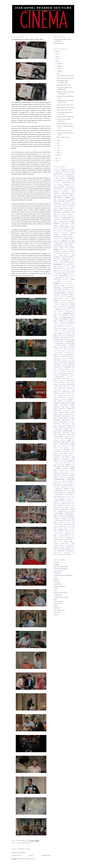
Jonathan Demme (59, 368)
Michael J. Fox (69, 429)
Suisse (61, 515)
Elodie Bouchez (70, 268)
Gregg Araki (64, 304)
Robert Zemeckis (68, 485)
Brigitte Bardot (69, 210)
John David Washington (68, 358)
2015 (57, 161)
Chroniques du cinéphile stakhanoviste (63, 575)
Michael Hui (59, 429)
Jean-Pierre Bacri (59, 343)
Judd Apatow (70, 373)
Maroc (61, 414)
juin (58, 143)
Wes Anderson (62, 545)
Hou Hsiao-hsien (64, 315)
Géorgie (67, 299)
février (59, 153)
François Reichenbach (68, 287)
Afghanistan (58, 171)
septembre (60, 71)
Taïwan (55, 517)
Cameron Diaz (70, 214)
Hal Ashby (64, 308)
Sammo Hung (69, 494)
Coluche (61, 248)
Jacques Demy (69, 325)
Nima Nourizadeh (64, 448)
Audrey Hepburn (57, 195)
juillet (59, 140)
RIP (27, 843)
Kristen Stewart (71, 384)
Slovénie (66, 507)
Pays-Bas (65, 459)
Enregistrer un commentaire (18, 852)
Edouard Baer (62, 268)
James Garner (65, 330)
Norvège (60, 450)
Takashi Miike (63, 517)
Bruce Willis (57, 212)
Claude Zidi (58, 244)
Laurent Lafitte (62, 388)
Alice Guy (63, 179)
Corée (67, 248)
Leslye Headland (63, 394)
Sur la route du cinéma (59, 610)
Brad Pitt (56, 208)
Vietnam (61, 534)
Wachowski (56, 543)
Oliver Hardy (67, 450)
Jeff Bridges (72, 347)
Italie (61, 321)
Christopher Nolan (57, 238)
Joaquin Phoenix (69, 355)
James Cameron (63, 328)
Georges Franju (70, 297)
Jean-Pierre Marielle (61, 345)
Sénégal (69, 498)
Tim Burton (72, 519)
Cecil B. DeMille (66, 220)
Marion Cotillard (67, 410)
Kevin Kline (56, 382)
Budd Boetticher (66, 212)
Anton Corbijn (57, 190)
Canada (55, 216)
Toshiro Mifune (63, 526)
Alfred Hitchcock (71, 177)
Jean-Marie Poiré (60, 341)
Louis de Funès (62, 397)
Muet (69, 440)
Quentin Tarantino (64, 472)
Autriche (71, 195)
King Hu (63, 382)
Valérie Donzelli (71, 530)
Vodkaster (56, 614)
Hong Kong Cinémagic (59, 586)
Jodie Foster (56, 356)
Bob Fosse (58, 207)
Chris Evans (60, 231)
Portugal (66, 468)
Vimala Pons (68, 534)
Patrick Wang (64, 455)
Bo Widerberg (71, 205)
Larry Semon (67, 386)
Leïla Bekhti (67, 390)
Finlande (59, 281)
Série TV (56, 502)
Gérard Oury (63, 300)
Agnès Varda (65, 171)
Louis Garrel (70, 397)
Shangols (56, 606)
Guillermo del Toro (62, 306)
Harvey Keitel (67, 310)
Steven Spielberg (59, 513)
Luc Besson (63, 399)
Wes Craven (68, 545)
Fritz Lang (70, 293)
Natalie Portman (64, 444)
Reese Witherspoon (63, 476)
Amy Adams (59, 181)
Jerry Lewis (22, 843)
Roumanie (66, 489)
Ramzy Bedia (57, 474)
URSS (55, 530)
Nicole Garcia (66, 446)
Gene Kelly (56, 297)
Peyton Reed (61, 465)
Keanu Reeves (62, 381)
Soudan (72, 507)
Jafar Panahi (67, 326)
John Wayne (58, 364)
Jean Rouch (64, 338)
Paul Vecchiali (66, 457)
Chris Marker (68, 231)
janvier (59, 155)
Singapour (68, 506)
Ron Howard (72, 487)
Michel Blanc (66, 433)
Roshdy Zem (58, 489)
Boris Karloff (65, 207)
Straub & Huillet (69, 513)
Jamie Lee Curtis (59, 332)
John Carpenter (57, 358)
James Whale (72, 330)
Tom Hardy (61, 522)
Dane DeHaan (65, 251)
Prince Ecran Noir (58, 601)
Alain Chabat (67, 173)
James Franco (58, 330)
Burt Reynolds (62, 214)
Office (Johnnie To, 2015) (63, 137)
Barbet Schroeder (58, 197)
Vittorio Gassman (68, 542)
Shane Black (70, 502)
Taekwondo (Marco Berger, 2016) (65, 78)
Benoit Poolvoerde (63, 199)
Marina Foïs (70, 409)
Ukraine (71, 528)
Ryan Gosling (59, 491)
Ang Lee (59, 184)
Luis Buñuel (68, 401)
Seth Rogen (64, 502)
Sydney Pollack (69, 515)
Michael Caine (62, 427)
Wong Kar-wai (70, 547)
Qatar (67, 470)
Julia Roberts (56, 375)
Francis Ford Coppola (59, 285)
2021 (57, 51)
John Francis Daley (66, 360)
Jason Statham (68, 334)
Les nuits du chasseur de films (61, 597)
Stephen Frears (62, 511)
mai (58, 145)
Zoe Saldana (68, 555)
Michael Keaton (57, 431)
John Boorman (70, 356)
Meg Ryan (71, 422)
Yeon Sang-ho (70, 551)
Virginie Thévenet (58, 540)
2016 (57, 158)
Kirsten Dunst (62, 384)
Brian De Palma (58, 210)
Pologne (73, 466)
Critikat (55, 577)
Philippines (68, 465)
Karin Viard (66, 379)
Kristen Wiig (58, 386)
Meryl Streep (62, 425)
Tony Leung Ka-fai (68, 524)
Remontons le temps (59, 43)
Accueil (31, 855)
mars (58, 150)
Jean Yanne (71, 338)
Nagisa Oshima (65, 442)
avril (58, 148)
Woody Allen (57, 549)
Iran (74, 317)
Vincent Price (62, 538)
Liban (69, 394)
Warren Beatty (65, 543)
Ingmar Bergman (67, 317)
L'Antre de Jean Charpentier (61, 569)
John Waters (72, 362)
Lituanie (60, 396)
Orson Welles (66, 452)
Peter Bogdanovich (70, 461)
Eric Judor (67, 270)
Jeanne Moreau (64, 347)
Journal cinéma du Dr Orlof (60, 593)
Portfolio (58, 468)
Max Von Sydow (63, 422)
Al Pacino (72, 171)
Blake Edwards (62, 205)
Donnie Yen (70, 264)
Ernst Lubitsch (71, 272)
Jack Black (56, 323)
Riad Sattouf (62, 478)
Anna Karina (61, 186)
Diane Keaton (63, 263)
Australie (65, 195)
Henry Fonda (70, 312)
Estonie (72, 274)
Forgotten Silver (58, 584)
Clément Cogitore (58, 246)
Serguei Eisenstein (69, 500)
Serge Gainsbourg (59, 500)
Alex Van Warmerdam (60, 177)
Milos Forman (69, 438)
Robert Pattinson (57, 485)
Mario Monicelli (57, 410)
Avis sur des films (58, 571)
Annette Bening (69, 188)
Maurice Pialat (66, 420)
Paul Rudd (56, 457)
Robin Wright (56, 487)
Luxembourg (56, 403)
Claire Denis (56, 240)
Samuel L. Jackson (66, 496)
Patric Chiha (56, 455)
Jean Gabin (70, 336)
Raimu (72, 472)
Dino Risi (71, 263)
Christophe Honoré (67, 235)
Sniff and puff (57, 608)
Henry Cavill (61, 312)
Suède (55, 515)
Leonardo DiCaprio (65, 392)
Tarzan (57, 519)
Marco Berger (65, 407)
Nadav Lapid (56, 442)
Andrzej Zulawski (66, 182)
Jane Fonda (67, 332)
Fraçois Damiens (68, 281)
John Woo (64, 364)
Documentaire (58, 264)
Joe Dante (63, 356)
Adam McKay (64, 169)
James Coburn (72, 328)
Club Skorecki (57, 573)
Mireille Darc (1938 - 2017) (64, 85)
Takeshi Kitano (71, 517)
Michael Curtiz (71, 427)
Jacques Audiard (60, 325)
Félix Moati (66, 279)
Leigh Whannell (57, 390)
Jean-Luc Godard (70, 340)
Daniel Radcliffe (67, 253)
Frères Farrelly (61, 291)
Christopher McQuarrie (68, 236)
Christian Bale (65, 233)
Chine (65, 229)
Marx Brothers (57, 416)
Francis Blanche (69, 284)
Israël (55, 321)
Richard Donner (71, 478)
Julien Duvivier (60, 377)
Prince (62, 470)
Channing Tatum (63, 222)
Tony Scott (56, 526)
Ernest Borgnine (62, 272)
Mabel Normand (65, 403)
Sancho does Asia (58, 604)
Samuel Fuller (57, 496)
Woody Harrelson (66, 549)
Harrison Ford (59, 310)
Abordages (56, 564)
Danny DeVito (63, 255)
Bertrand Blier (57, 203)
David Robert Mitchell (68, 257)
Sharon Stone (56, 504)
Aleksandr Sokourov (70, 175)
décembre (60, 64)
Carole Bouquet (71, 216)
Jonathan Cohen (71, 366)
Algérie (57, 179)
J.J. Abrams (70, 321)
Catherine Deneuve (67, 218)
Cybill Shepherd (70, 249)
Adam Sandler (72, 169)
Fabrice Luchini (59, 278)
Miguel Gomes (68, 437)
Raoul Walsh (65, 474)
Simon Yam (61, 506)
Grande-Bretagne (71, 302)
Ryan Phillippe (67, 491)
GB (71, 295)
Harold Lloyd (71, 308)
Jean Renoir (56, 338)
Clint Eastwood (68, 246)
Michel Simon (71, 435)
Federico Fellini (57, 279)
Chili (60, 229)
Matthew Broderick (64, 418)
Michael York (57, 433)
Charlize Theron (64, 225)
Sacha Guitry (63, 493)
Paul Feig (71, 455)
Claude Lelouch (63, 242)
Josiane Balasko (62, 373)
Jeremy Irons (67, 349)
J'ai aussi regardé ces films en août (65, 76)
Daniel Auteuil (58, 253)
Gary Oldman (65, 295)
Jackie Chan (72, 323)
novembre (60, 66)
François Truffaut (57, 289)
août (58, 74)
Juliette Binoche (57, 379)
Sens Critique (57, 612)
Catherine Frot (57, 220)
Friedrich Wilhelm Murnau (60, 293)
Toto (69, 526)
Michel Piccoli (62, 435)
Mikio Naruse (61, 438)
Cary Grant (58, 218)
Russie (73, 489)
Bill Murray (66, 203)
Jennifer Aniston (59, 349)
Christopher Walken (68, 238)
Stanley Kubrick (65, 509)
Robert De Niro (58, 483)
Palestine (71, 453)
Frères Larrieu (70, 291)
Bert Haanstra (70, 201)
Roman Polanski (64, 487)
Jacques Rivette (57, 326)
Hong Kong (67, 313)
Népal (60, 446)
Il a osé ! (56, 588)
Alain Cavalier (59, 173)
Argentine (66, 190)
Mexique (69, 425)
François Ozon (57, 287)
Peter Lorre (58, 463)
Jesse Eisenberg (58, 353)
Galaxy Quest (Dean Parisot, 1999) (65, 107)
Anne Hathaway (70, 186)
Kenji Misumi (70, 381)
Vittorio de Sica (57, 542)
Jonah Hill (63, 366)
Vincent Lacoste (64, 536)
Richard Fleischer (60, 479)
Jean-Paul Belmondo (70, 341)
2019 (57, 56)
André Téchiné (67, 181)
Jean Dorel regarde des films (43, 8)
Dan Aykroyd (57, 251)
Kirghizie (69, 382)
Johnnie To (71, 364)
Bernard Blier (62, 201)
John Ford (56, 360)
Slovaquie (61, 507)
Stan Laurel (56, 509)
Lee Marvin (70, 388)
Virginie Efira (70, 538)
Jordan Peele (67, 368)
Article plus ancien (46, 855)
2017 (57, 61)
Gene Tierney (63, 297)
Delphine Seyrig (66, 259)
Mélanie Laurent (66, 423)
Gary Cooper (56, 295)
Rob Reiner (70, 481)
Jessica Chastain (67, 353)
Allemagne (71, 178)
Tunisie (61, 528)
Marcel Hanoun (64, 405)
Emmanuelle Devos (58, 270)
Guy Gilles (57, 308)
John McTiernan (63, 362)
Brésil (71, 208)
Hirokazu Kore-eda (57, 313)
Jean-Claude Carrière (58, 340)
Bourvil (71, 207)
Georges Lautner (58, 299)
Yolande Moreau (57, 553)
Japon (60, 334)
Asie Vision (56, 562)
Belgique (68, 197)
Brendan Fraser (63, 208)
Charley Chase (65, 223)
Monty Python (63, 440)
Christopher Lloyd (58, 236)
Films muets (57, 582)
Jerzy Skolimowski (71, 351)
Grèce (57, 304)
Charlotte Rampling (64, 227)
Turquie (66, 528)
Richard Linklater (71, 479)
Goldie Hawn (63, 302)
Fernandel (72, 279)
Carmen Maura (63, 216)
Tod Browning (59, 520)
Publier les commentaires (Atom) (27, 859)
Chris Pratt (56, 233)
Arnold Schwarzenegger (67, 194)
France (56, 283)
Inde (60, 317)
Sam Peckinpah (71, 493)
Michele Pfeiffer (59, 437)
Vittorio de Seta (68, 540)
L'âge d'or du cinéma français (61, 567)
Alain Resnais (61, 175)
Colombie (56, 248)
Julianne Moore (64, 375)
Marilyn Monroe (62, 409)
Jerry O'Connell (62, 351)
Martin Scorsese (69, 414)
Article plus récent (16, 855)
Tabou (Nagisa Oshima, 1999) (64, 110)
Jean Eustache (63, 336)
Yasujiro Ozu (61, 551)
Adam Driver (56, 169)
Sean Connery (62, 498)
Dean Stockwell (57, 259)
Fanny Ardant (70, 278)
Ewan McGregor (63, 276)
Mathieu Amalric (66, 416)
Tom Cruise (68, 520)
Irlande (57, 319)
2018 (57, 59)
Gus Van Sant (71, 306)
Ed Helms (67, 266)
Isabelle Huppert (64, 319)
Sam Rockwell (59, 494)
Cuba (64, 249)
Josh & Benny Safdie (66, 371)
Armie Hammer (65, 192)
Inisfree (55, 590)
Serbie (73, 498)
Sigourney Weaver (65, 504)
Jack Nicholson (63, 323)
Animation (66, 184)
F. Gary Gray (72, 276)
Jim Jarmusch (61, 355)
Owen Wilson (63, 453)
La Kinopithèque (58, 595)
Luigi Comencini (58, 401)
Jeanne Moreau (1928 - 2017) (64, 130)
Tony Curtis (68, 522)
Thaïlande (64, 519)
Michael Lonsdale (67, 431)
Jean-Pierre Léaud (70, 343)
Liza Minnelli (67, 396)
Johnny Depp (57, 366)
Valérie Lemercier (59, 532)
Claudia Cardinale (68, 244)
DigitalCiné (56, 580)
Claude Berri (65, 240)
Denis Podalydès (65, 261)
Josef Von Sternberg (64, 369)
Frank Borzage (67, 289)
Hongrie (55, 315)
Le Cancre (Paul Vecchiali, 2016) (65, 105)
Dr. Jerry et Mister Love (44, 154)
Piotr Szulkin (66, 466)
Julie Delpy (72, 375)
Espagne (65, 274)
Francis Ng (70, 285)
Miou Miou (56, 440)
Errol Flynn (59, 274)
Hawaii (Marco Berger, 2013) (64, 124)
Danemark (72, 251)
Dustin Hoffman (58, 266)
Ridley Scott (58, 481)
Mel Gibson (56, 423)
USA (30, 843)
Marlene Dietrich (64, 412)
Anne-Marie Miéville (58, 188)
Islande (71, 319)
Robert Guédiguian (69, 483)
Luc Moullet (70, 399)
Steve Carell (72, 511)
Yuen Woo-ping (67, 553)
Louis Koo (56, 399)
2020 (57, 54)
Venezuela (67, 532)
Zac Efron (61, 555)
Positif (55, 599)
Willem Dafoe (61, 547)
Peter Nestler (67, 463)
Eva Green (56, 276)
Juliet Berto (70, 377)
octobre (59, 69)
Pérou (62, 461)
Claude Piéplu (71, 242)
